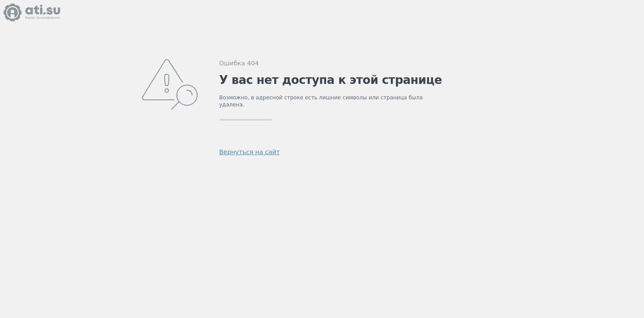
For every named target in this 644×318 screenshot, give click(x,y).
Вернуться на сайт (250, 152)
